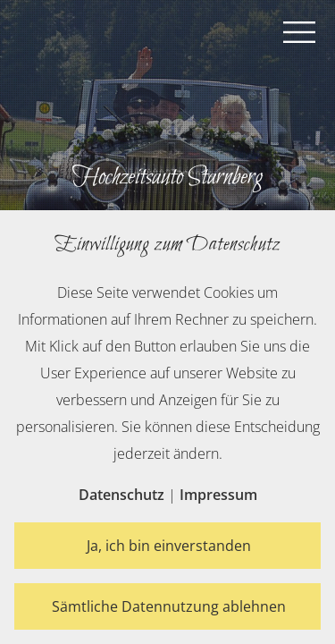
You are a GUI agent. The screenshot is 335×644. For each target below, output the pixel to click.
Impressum (218, 495)
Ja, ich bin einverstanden (169, 546)
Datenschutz (121, 495)
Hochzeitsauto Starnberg (167, 177)
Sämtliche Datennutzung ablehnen (169, 606)
